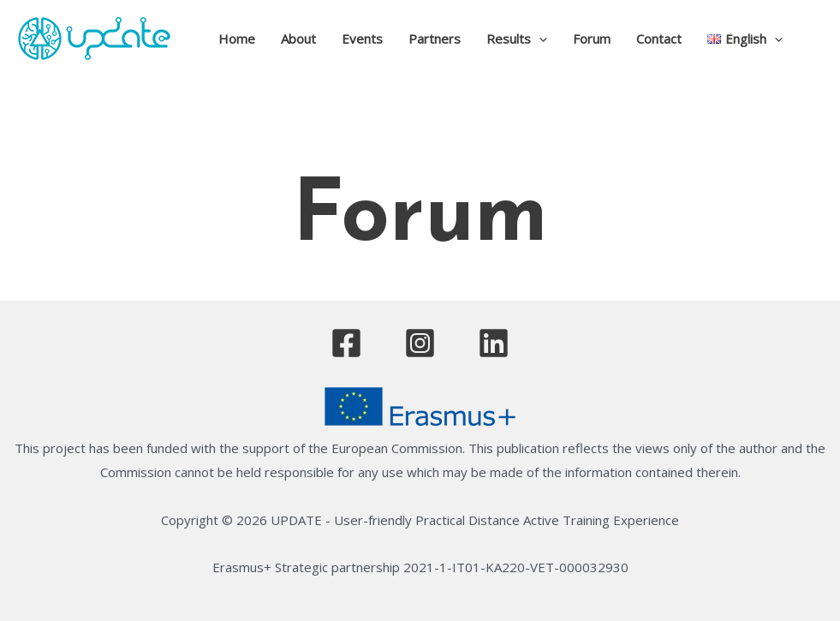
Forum (592, 39)
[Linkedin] (494, 343)
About (298, 39)
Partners (435, 39)
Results (517, 39)
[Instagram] (420, 343)
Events (362, 39)
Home (237, 39)
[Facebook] (346, 343)
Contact (659, 39)
